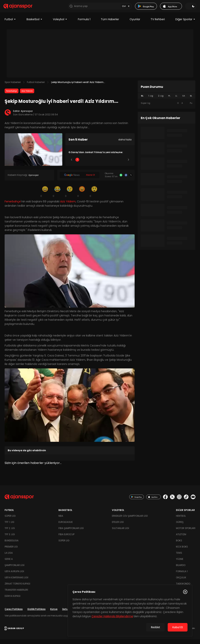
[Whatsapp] (121, 180)
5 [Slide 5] (123, 164)
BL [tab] (191, 100)
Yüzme (180, 564)
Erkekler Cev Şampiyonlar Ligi (130, 520)
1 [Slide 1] (77, 164)
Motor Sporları (186, 533)
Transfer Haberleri (16, 594)
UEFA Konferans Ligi (16, 582)
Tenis (179, 557)
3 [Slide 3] (100, 164)
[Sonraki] (128, 164)
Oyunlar (135, 24)
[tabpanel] (167, 108)
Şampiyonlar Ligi (15, 570)
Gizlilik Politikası (36, 614)
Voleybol (60, 24)
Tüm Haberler (110, 24)
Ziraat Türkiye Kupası (17, 588)
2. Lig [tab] (161, 100)
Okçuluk (181, 582)
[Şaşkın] (94, 196)
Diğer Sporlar (185, 24)
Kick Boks (182, 551)
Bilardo (181, 570)
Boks (179, 545)
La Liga (9, 557)
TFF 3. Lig (10, 539)
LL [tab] (176, 100)
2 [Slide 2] (89, 164)
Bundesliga (12, 545)
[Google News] (80, 180)
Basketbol (35, 24)
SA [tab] (184, 100)
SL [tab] (142, 100)
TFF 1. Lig (9, 527)
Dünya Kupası (12, 601)
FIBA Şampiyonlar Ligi (71, 533)
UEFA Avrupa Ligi (14, 576)
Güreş (180, 527)
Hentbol (181, 520)
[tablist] (167, 101)
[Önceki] (72, 164)
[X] (131, 180)
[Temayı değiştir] (190, 8)
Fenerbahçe (12, 96)
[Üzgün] (70, 196)
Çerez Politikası (14, 614)
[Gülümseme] (45, 196)
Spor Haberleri (13, 87)
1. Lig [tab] (151, 100)
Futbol (10, 24)
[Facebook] (126, 180)
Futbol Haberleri (36, 87)
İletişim (66, 614)
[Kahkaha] (57, 196)
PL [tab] (169, 100)
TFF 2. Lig (10, 533)
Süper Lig (10, 520)
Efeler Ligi (118, 527)
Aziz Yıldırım (27, 96)
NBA (61, 520)
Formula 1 (84, 24)
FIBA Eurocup (66, 539)
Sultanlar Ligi (120, 533)
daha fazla (125, 144)
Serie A (9, 564)
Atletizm (181, 539)
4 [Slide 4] (111, 164)
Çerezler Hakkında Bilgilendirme (112, 616)
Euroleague (66, 527)
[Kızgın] (82, 196)
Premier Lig (11, 551)
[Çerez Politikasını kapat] (185, 592)
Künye (54, 614)
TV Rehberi (158, 24)
